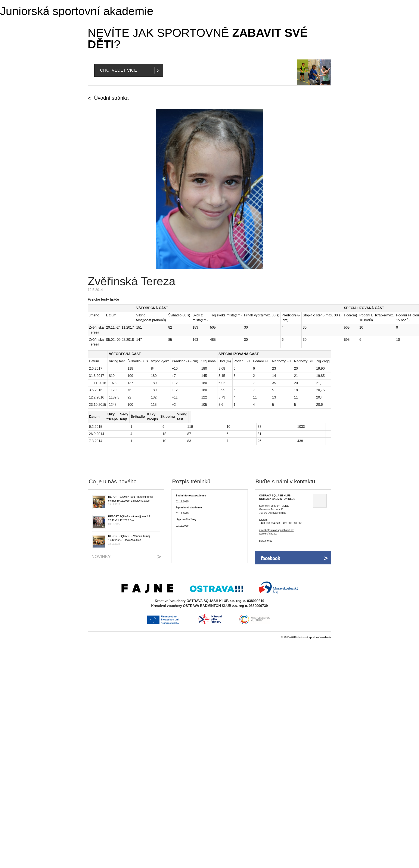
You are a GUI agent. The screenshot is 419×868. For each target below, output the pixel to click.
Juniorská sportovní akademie (77, 11)
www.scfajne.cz (268, 529)
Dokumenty (266, 536)
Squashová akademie (189, 503)
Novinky (101, 552)
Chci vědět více (119, 70)
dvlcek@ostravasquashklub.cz (276, 525)
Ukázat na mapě (320, 496)
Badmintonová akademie (191, 491)
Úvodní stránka (111, 98)
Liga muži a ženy (186, 515)
